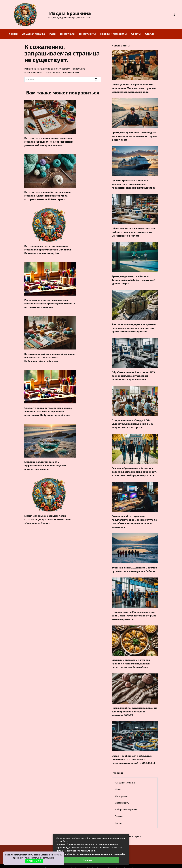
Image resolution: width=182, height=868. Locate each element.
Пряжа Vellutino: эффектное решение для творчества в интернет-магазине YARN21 (135, 704)
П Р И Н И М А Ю (34, 861)
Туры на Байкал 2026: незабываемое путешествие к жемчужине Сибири (134, 563)
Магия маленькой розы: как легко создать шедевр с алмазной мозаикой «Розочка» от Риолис (48, 515)
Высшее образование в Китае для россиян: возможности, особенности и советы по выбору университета (135, 467)
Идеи (52, 34)
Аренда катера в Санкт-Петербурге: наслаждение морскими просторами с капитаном (135, 135)
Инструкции (67, 34)
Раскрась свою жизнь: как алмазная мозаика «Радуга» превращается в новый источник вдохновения (50, 302)
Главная (13, 34)
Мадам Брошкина (70, 13)
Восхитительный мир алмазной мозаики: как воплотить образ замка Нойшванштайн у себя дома (50, 355)
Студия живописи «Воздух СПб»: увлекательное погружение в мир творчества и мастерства (133, 419)
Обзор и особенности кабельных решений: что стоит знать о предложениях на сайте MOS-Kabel (133, 751)
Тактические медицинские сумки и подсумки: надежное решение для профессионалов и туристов (134, 325)
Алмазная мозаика (33, 34)
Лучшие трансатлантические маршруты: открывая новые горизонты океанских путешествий (134, 182)
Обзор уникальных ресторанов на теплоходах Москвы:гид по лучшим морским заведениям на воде (134, 88)
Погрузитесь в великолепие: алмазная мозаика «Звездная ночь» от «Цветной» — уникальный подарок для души (50, 141)
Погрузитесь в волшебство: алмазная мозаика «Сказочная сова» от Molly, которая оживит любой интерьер (47, 195)
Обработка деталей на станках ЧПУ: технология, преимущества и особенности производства (134, 372)
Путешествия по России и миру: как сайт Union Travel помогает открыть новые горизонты (134, 609)
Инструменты (87, 34)
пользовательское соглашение (39, 858)
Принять (88, 860)
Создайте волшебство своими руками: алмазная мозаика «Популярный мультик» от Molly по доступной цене (48, 408)
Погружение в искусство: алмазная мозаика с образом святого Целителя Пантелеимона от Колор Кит (48, 248)
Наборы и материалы (114, 34)
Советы (136, 34)
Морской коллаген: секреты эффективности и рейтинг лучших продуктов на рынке (45, 462)
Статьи (150, 34)
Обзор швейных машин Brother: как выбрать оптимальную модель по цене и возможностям (133, 230)
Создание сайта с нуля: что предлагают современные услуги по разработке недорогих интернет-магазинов (134, 516)
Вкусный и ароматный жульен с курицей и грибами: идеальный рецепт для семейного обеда (131, 657)
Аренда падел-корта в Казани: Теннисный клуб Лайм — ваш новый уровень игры (133, 277)
